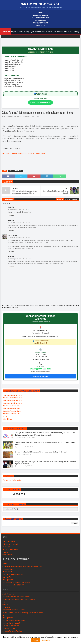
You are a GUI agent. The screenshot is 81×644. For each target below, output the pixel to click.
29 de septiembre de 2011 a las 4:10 (20, 209)
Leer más (46, 640)
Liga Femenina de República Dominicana (16, 582)
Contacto (40, 25)
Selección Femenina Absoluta (12, 631)
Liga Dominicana (40, 15)
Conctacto (6, 552)
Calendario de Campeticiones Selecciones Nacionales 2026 (22, 566)
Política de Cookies (9, 542)
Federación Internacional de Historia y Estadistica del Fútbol (23, 613)
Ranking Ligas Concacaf (11, 626)
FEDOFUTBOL (7, 572)
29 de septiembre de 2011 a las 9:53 (20, 238)
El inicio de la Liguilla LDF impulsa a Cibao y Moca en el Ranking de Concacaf (41, 452)
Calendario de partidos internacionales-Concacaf (19, 599)
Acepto (35, 640)
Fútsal (5, 416)
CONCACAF (6, 607)
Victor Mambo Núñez (16, 171)
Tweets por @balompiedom (13, 480)
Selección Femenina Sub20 (12, 406)
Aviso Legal (6, 547)
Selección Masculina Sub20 (12, 395)
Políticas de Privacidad (10, 544)
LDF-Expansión (8, 580)
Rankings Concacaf (9, 628)
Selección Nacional (40, 18)
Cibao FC (6, 604)
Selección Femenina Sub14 (12, 414)
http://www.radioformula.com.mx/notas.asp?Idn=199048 (23, 154)
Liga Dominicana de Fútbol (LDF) (14, 620)
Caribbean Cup (8, 569)
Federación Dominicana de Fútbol (14, 610)
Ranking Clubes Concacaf (11, 623)
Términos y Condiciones (11, 550)
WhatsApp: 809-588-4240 (41, 369)
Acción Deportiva (8, 594)
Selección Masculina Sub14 (12, 403)
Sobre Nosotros (40, 23)
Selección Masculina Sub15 (12, 401)
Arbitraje (5, 564)
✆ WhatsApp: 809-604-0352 (40, 102)
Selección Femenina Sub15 (12, 411)
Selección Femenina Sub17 (12, 409)
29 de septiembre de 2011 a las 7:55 (20, 222)
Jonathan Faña (7, 577)
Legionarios (40, 20)
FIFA (4, 615)
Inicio (40, 13)
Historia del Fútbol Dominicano (13, 574)
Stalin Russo (12, 235)
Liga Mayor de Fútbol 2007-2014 (14, 585)
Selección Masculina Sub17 (12, 398)
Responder (12, 215)
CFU (4, 602)
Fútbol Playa (8, 419)
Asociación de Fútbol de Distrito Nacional (16, 597)
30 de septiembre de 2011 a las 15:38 (20, 259)
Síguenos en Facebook (40, 376)
